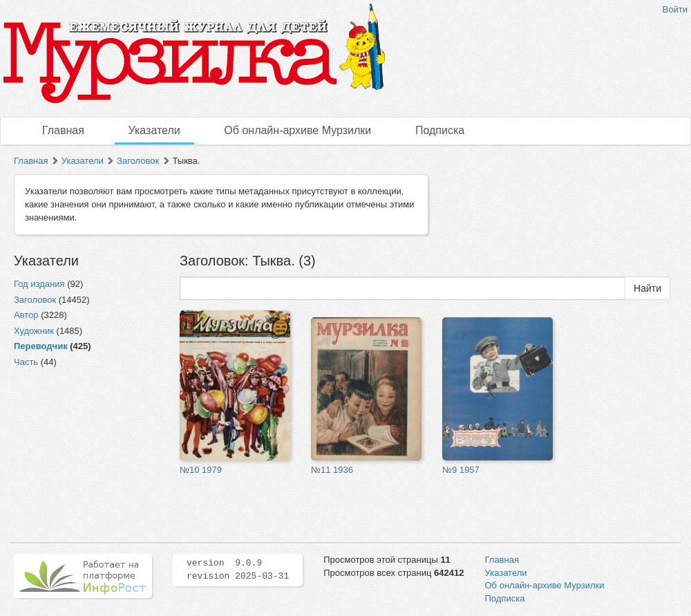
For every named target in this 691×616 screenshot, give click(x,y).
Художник (34, 331)
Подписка (440, 130)
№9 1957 (461, 470)
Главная (63, 130)
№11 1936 (332, 470)
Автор (26, 315)
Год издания (39, 284)
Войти (675, 9)
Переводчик (41, 346)
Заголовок (138, 161)
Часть (26, 362)
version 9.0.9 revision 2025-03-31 (238, 570)
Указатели (154, 130)
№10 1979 (201, 470)
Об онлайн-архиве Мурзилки (297, 130)
